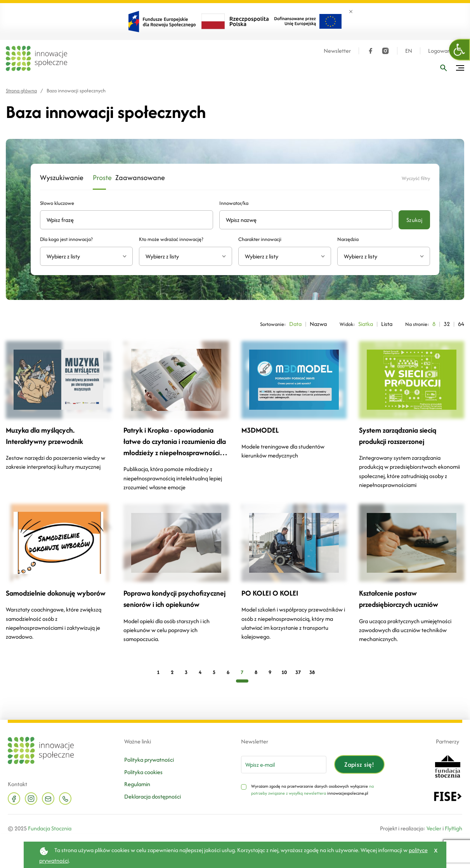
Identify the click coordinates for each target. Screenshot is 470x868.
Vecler (434, 828)
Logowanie (441, 51)
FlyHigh (454, 828)
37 (298, 672)
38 (312, 672)
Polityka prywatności (149, 760)
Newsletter (337, 51)
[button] (460, 50)
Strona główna (21, 91)
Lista (387, 324)
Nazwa (318, 324)
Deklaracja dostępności (153, 796)
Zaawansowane (133, 178)
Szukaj (414, 220)
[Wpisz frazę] (444, 68)
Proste (99, 178)
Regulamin (137, 784)
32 (447, 324)
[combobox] (86, 256)
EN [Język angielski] (409, 51)
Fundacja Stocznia (50, 828)
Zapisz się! (359, 764)
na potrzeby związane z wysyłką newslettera (312, 790)
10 (284, 672)
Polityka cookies (143, 772)
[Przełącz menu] (460, 68)
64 (461, 324)
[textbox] (83, 256)
